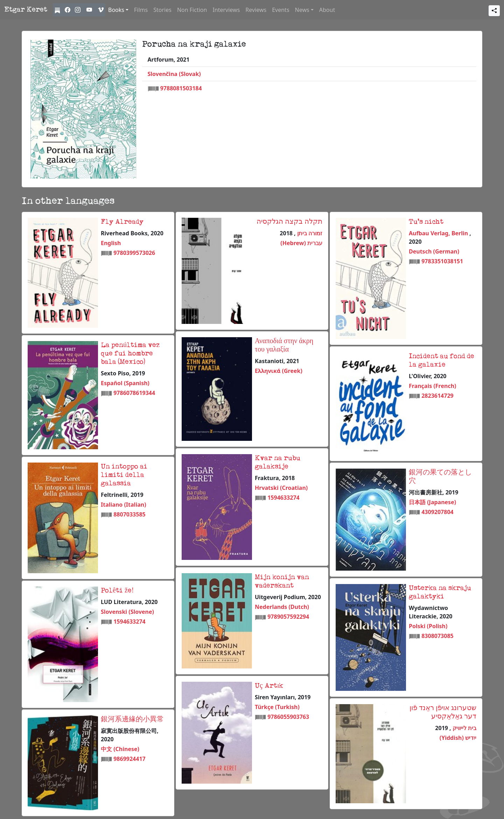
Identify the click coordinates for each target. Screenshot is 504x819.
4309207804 (437, 512)
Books (116, 10)
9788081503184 (181, 88)
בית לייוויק (464, 728)
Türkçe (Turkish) (277, 707)
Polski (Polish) (428, 626)
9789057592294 (288, 617)
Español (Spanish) (125, 383)
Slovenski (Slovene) (127, 612)
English (111, 243)
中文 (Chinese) (120, 749)
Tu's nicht (426, 222)
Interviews (226, 10)
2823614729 (437, 396)
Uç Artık (269, 686)
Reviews (256, 10)
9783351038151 (442, 261)
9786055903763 (288, 717)
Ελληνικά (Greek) (279, 371)
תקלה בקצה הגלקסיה (289, 222)
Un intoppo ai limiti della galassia (124, 475)
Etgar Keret (26, 10)
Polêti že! (117, 591)
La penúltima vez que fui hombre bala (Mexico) (130, 354)
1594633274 (283, 498)
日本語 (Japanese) (432, 502)
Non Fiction (192, 10)
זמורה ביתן (309, 233)
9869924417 (129, 759)
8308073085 (437, 636)
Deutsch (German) (434, 251)
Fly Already (122, 222)
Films (141, 10)
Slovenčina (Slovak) (174, 74)
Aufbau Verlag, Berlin (439, 233)
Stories (162, 10)
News (302, 10)
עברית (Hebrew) (301, 243)
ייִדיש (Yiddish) (458, 738)
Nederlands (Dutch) (282, 607)
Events (281, 10)
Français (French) (433, 386)
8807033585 (129, 514)
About (327, 10)
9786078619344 (134, 393)
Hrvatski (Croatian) (281, 488)
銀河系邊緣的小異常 (132, 720)
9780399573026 (134, 253)
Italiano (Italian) (124, 505)
